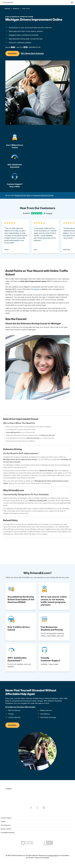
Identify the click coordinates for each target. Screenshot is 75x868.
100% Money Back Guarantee (32, 53)
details (36, 289)
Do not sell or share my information (38, 858)
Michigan (7, 8)
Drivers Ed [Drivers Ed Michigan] (16, 8)
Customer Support (6, 818)
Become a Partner (6, 829)
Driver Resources (6, 825)
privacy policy (53, 855)
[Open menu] (72, 3)
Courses (3, 821)
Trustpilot (8, 789)
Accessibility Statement (8, 833)
